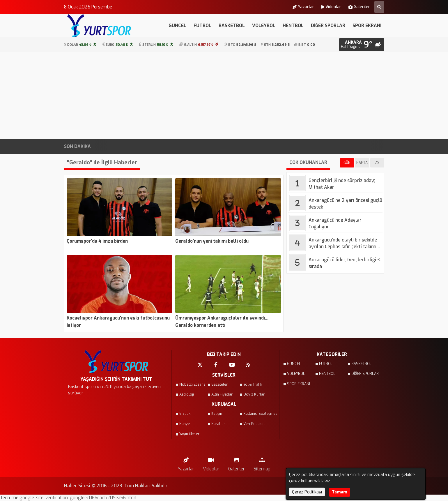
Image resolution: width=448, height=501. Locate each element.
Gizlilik (185, 414)
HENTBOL (293, 25)
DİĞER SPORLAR (328, 25)
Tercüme (10, 498)
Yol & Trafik (253, 384)
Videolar (331, 7)
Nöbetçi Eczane (192, 384)
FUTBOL (202, 25)
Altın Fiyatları (222, 394)
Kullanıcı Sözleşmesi (258, 414)
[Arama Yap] (379, 7)
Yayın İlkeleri (190, 434)
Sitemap (262, 463)
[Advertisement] (224, 96)
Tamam (340, 492)
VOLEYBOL (264, 25)
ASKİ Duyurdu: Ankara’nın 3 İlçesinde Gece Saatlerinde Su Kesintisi (265, 147)
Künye (185, 424)
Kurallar (218, 424)
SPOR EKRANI (367, 25)
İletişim (217, 414)
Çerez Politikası (307, 492)
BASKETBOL (232, 25)
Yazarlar (303, 7)
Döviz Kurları (254, 394)
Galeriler (359, 7)
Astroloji (187, 394)
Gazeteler (219, 384)
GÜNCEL (177, 25)
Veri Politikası (255, 424)
